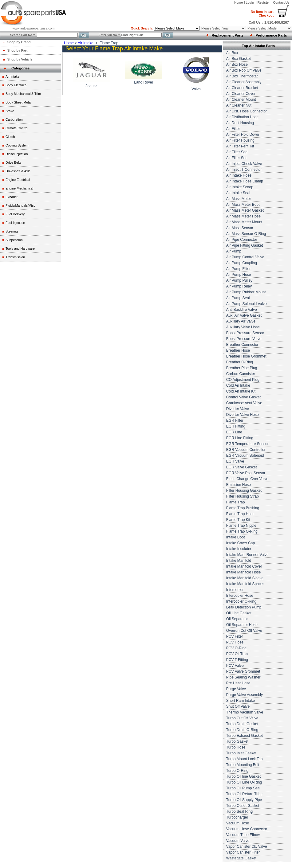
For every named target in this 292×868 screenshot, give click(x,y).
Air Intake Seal (238, 193)
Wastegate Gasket (241, 858)
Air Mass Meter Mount (244, 222)
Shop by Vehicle (20, 59)
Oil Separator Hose (242, 625)
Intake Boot (236, 537)
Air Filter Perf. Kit (240, 146)
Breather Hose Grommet (246, 356)
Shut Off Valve (238, 706)
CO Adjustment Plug (243, 380)
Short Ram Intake (241, 701)
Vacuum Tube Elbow (243, 835)
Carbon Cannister (241, 374)
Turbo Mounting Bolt (243, 765)
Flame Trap (236, 502)
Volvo (196, 89)
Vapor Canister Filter (243, 852)
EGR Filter (235, 420)
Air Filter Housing (240, 140)
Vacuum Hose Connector (247, 829)
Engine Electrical (18, 180)
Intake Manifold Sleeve (245, 578)
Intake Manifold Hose (244, 572)
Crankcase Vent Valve (244, 403)
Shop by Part (18, 50)
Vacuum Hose (238, 823)
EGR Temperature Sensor (247, 444)
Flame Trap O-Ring (242, 531)
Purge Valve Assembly (245, 695)
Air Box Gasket (239, 59)
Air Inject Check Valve (244, 164)
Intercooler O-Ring (241, 601)
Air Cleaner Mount (241, 100)
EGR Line (234, 432)
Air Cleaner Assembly (244, 82)
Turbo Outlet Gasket (243, 806)
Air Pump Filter (238, 269)
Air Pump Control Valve (245, 257)
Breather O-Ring (240, 362)
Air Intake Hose (239, 175)
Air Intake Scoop (240, 187)
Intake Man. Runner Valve (247, 555)
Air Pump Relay (239, 286)
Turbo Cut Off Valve (242, 718)
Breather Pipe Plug (242, 368)
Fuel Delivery (15, 214)
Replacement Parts (228, 35)
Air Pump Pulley (239, 280)
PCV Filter (235, 636)
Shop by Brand (19, 42)
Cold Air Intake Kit (241, 391)
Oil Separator (237, 619)
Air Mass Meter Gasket (245, 210)
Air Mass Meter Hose (243, 216)
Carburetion (14, 119)
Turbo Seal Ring (239, 811)
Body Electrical (16, 85)
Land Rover (144, 82)
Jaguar (91, 86)
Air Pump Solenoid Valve (247, 304)
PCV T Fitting (237, 660)
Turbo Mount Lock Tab (245, 759)
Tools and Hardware (20, 248)
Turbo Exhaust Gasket (245, 736)
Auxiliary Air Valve (241, 321)
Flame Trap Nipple (241, 526)
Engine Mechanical (19, 188)
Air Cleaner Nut (239, 105)
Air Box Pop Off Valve (244, 70)
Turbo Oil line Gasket (243, 776)
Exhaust (12, 197)
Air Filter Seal (237, 152)
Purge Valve (236, 689)
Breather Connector (242, 345)
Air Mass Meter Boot (243, 205)
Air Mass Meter (239, 199)
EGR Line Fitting (240, 438)
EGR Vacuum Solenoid (245, 456)
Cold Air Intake (238, 385)
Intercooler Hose (240, 596)
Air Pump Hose (239, 275)
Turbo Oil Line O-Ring (244, 782)
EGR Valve (235, 461)
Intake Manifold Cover (244, 566)
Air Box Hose (237, 65)
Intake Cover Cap (241, 543)
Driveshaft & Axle (18, 171)
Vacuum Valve (238, 841)
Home (239, 3)
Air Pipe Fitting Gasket (245, 245)
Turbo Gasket (237, 741)
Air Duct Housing (240, 123)
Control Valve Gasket (244, 397)
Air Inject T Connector (244, 170)
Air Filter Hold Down (243, 135)
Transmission (15, 257)
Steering (12, 231)
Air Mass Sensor (240, 228)
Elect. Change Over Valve (247, 479)
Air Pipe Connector (242, 240)
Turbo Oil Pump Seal (243, 788)
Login (250, 3)
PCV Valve (235, 666)
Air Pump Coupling (242, 263)
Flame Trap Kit (238, 520)
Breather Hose (238, 350)
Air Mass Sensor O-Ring (246, 234)
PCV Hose (235, 642)
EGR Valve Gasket (242, 467)
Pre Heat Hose (238, 683)
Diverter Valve (238, 409)
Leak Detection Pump (244, 607)
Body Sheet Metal (18, 102)
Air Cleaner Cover (241, 94)
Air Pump (234, 251)
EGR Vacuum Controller (246, 450)
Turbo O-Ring (237, 771)
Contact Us (281, 3)
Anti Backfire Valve (242, 310)
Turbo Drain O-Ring (242, 730)
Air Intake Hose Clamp (245, 181)
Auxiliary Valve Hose (243, 327)
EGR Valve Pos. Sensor (246, 473)
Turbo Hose (236, 747)
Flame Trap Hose (240, 514)
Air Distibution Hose (242, 117)
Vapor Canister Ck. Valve (247, 846)
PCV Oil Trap (237, 654)
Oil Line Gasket (239, 613)
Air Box (232, 53)
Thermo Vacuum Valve (245, 712)
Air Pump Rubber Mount (246, 292)
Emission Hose (239, 485)
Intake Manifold (239, 561)
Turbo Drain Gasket (242, 724)
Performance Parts (271, 35)
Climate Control (17, 128)
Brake (10, 111)
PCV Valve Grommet (243, 671)
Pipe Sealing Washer (243, 677)
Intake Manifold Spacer (245, 584)
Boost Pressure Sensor (245, 333)
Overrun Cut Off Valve (244, 631)
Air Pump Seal (238, 298)
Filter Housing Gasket (244, 491)
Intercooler (235, 590)
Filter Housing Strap (243, 496)
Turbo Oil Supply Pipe (244, 800)
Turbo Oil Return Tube (244, 794)
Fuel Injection (15, 223)
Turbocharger (237, 817)
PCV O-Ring (236, 648)
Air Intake (12, 76)
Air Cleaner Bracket (242, 88)
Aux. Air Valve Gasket (244, 315)
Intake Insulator (239, 549)
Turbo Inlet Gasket (241, 753)
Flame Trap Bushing (243, 508)
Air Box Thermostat (242, 76)
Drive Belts (14, 162)
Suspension (14, 240)
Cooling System (17, 145)
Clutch (10, 137)
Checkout (262, 14)
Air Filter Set (236, 158)
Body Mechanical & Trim (23, 94)
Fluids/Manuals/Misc (20, 205)
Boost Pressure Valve (244, 339)
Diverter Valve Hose (243, 415)
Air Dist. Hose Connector (247, 111)
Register (264, 3)
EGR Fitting (236, 426)
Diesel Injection (17, 154)
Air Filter (233, 129)
